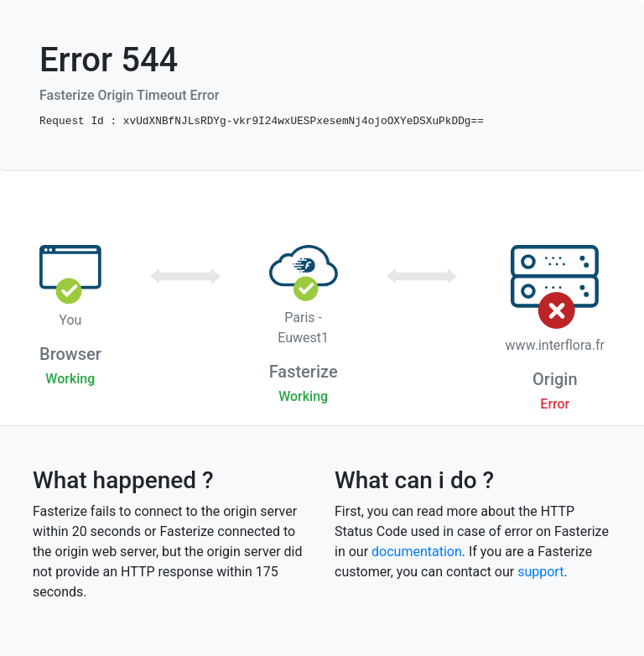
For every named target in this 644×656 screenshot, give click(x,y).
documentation (417, 552)
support (540, 572)
